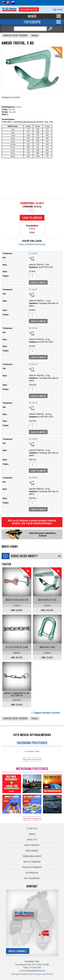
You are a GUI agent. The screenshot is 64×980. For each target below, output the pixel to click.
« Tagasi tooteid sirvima (46, 713)
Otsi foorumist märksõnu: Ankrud (43, 534)
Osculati (12, 109)
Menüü (32, 16)
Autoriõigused (32, 873)
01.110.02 (33, 253)
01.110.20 (33, 439)
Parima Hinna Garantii (32, 856)
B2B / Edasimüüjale (32, 878)
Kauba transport (32, 845)
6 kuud (32, 232)
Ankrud (34, 35)
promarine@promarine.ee (35, 970)
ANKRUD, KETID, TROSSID (15, 35)
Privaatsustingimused (32, 867)
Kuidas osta (32, 840)
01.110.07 (33, 289)
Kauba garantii (32, 851)
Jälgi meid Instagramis (32, 819)
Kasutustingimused (32, 862)
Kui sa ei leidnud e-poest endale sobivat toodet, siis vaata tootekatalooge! (32, 522)
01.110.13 (33, 364)
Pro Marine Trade (32, 751)
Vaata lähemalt (18, 951)
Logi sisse (58, 9)
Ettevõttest (32, 828)
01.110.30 (33, 478)
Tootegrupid (32, 22)
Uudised (32, 834)
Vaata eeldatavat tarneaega (32, 244)
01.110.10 (33, 328)
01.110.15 (33, 403)
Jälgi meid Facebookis (32, 759)
